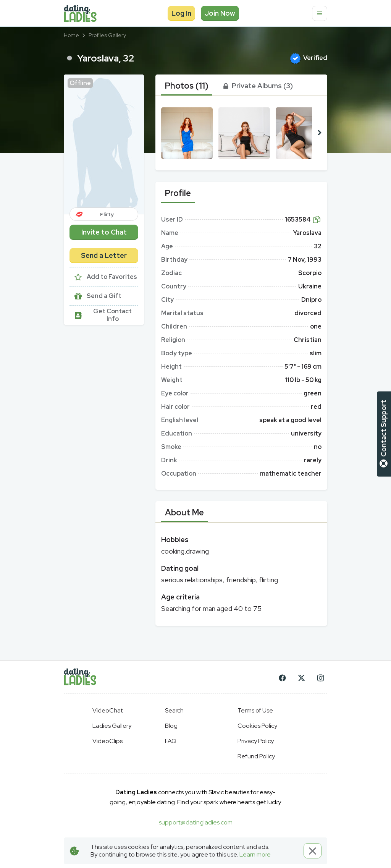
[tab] (187, 86)
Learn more (255, 854)
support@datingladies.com (196, 822)
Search (174, 710)
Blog (171, 726)
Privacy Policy (256, 741)
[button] (104, 144)
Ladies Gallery (112, 726)
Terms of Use (255, 710)
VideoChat (108, 710)
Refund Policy (256, 756)
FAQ (171, 741)
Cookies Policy (257, 726)
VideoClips (107, 741)
